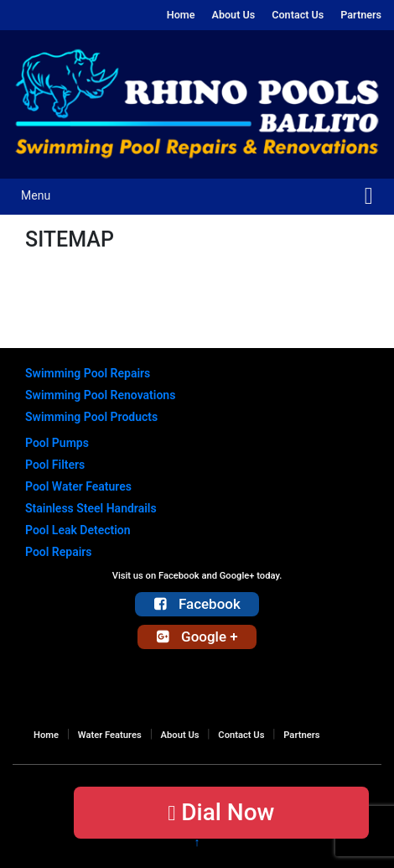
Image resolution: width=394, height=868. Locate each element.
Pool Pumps (57, 443)
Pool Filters (55, 465)
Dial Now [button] (221, 812)
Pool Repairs (59, 552)
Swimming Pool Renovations (100, 395)
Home (181, 15)
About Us (233, 15)
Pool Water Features (78, 486)
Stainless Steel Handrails (91, 508)
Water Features (110, 735)
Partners (361, 15)
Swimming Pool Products (91, 417)
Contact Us (298, 15)
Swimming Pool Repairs (88, 373)
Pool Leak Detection (78, 530)
